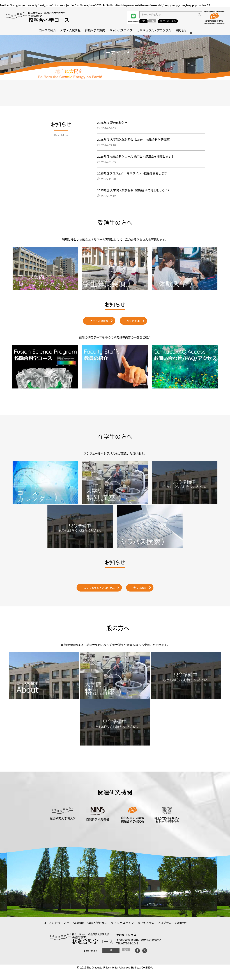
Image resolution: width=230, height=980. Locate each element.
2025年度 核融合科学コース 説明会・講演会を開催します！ (136, 156)
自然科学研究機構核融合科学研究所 (132, 820)
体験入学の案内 (97, 923)
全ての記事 (133, 321)
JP (143, 21)
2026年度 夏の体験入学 (112, 123)
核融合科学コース (49, 20)
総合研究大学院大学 (63, 818)
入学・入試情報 (99, 321)
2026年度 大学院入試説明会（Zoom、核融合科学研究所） (135, 140)
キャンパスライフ (122, 923)
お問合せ (181, 923)
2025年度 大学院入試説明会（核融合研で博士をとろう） (134, 190)
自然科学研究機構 (98, 819)
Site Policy (90, 950)
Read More (61, 135)
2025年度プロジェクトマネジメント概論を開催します (132, 173)
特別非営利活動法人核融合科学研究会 (167, 820)
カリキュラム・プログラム (99, 588)
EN (152, 21)
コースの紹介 (52, 923)
